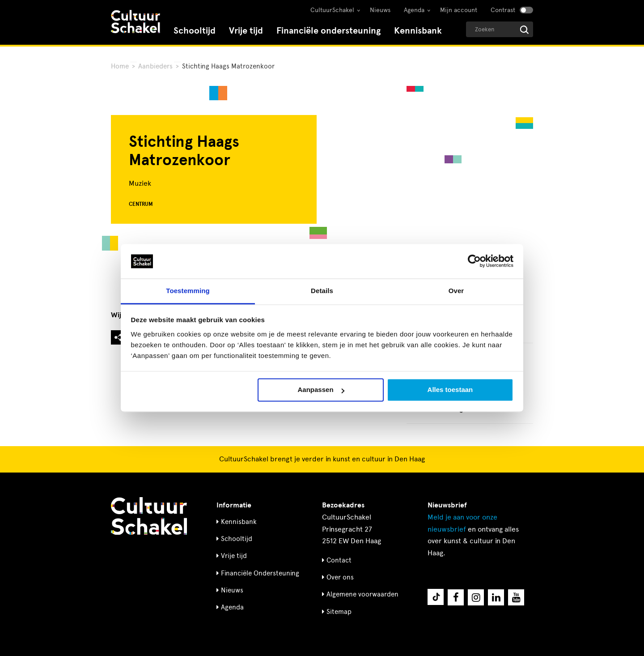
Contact (339, 560)
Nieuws (380, 10)
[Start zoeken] (524, 30)
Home (120, 66)
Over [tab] (456, 291)
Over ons (340, 577)
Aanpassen (321, 390)
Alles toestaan (450, 390)
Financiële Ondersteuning (260, 573)
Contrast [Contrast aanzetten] (503, 10)
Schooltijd (195, 31)
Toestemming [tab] (188, 291)
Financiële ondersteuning (328, 31)
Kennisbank (418, 31)
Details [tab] (322, 291)
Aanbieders (155, 66)
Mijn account (459, 10)
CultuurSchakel (332, 10)
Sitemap (339, 612)
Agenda (414, 10)
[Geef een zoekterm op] (500, 29)
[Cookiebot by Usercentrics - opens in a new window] (474, 261)
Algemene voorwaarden (362, 594)
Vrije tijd (246, 31)
